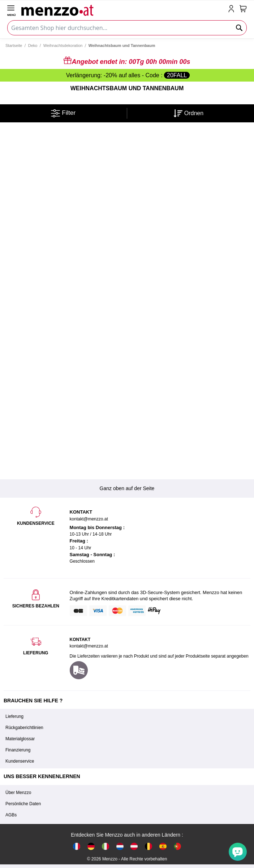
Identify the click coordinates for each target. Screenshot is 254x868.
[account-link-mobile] (233, 9)
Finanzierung (18, 750)
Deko (33, 45)
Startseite (14, 45)
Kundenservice (20, 761)
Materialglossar (20, 739)
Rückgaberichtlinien (24, 728)
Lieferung (14, 716)
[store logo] (123, 9)
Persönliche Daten (23, 804)
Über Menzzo (18, 793)
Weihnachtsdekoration (63, 45)
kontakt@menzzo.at (89, 646)
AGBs (11, 815)
